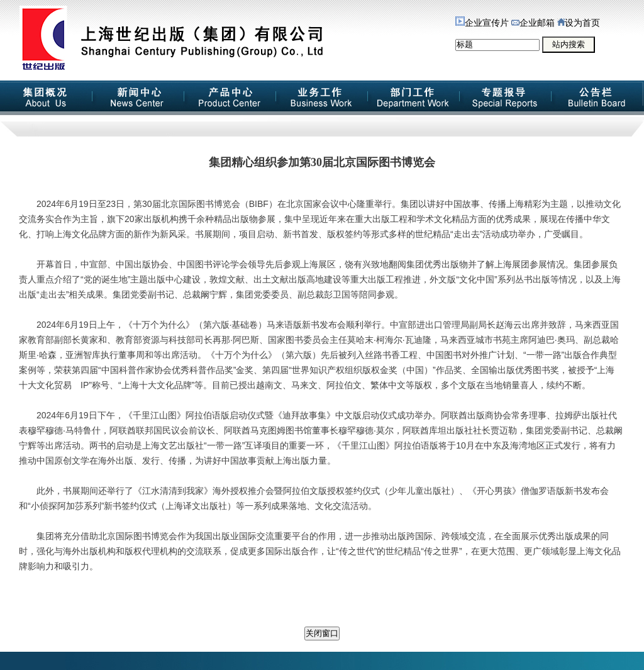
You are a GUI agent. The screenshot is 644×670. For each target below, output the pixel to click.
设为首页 (579, 23)
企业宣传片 (482, 23)
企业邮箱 (533, 23)
